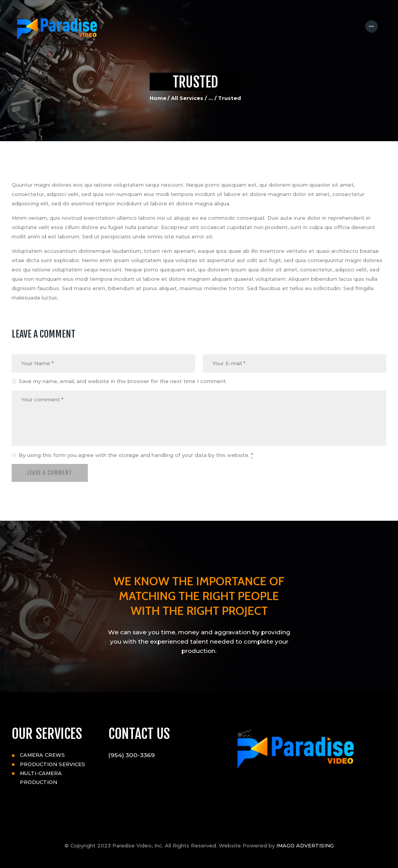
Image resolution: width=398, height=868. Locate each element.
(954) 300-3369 (132, 755)
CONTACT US (139, 734)
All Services (187, 98)
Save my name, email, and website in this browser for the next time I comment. (123, 381)
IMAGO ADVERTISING (305, 845)
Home (158, 98)
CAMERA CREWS (42, 755)
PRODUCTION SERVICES (52, 764)
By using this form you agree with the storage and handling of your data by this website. (136, 455)
